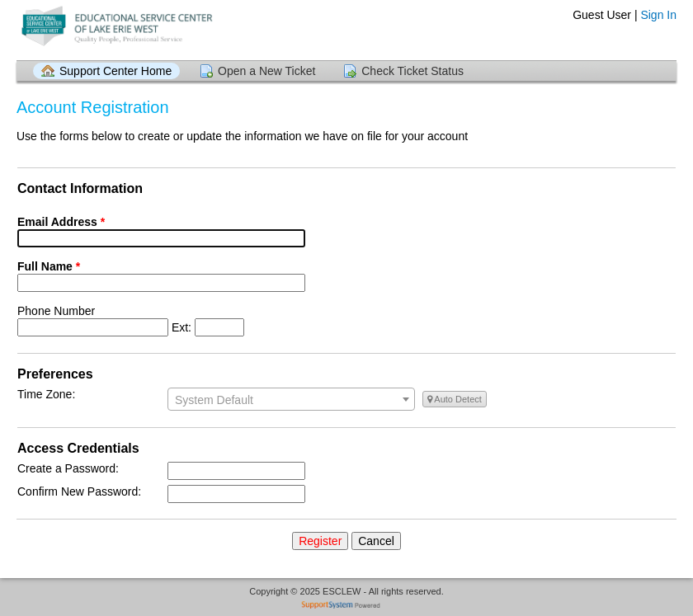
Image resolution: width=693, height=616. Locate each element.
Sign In (658, 15)
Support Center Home (115, 71)
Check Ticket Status (412, 71)
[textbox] (291, 400)
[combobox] (291, 399)
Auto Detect (455, 399)
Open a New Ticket (266, 71)
